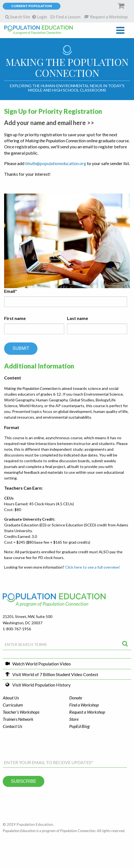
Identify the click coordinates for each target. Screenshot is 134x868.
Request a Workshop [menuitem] (87, 712)
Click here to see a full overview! (93, 567)
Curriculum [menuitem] (13, 705)
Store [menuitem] (74, 719)
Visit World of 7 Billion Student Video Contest (55, 674)
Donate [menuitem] (76, 698)
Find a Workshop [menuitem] (84, 705)
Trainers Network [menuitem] (18, 719)
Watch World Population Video (42, 664)
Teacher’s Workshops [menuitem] (21, 712)
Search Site (18, 17)
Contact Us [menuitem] (12, 726)
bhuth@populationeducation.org (56, 163)
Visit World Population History (41, 685)
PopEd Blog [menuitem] (79, 726)
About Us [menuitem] (11, 698)
